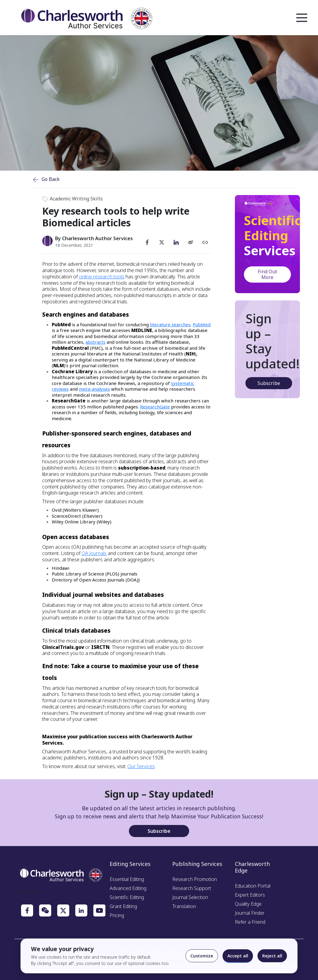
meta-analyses (94, 389)
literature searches (170, 324)
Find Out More (267, 274)
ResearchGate (155, 407)
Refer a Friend (250, 922)
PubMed (202, 324)
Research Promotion (195, 879)
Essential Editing (127, 879)
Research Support (192, 888)
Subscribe (269, 383)
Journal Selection (190, 897)
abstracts (95, 342)
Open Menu (302, 18)
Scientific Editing (127, 897)
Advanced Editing (128, 888)
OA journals (94, 553)
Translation (184, 906)
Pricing (117, 915)
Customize (202, 956)
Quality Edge (248, 904)
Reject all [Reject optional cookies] (272, 956)
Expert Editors (250, 895)
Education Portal (253, 886)
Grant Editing (123, 906)
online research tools (102, 277)
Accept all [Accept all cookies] (238, 956)
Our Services (141, 766)
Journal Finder (250, 913)
